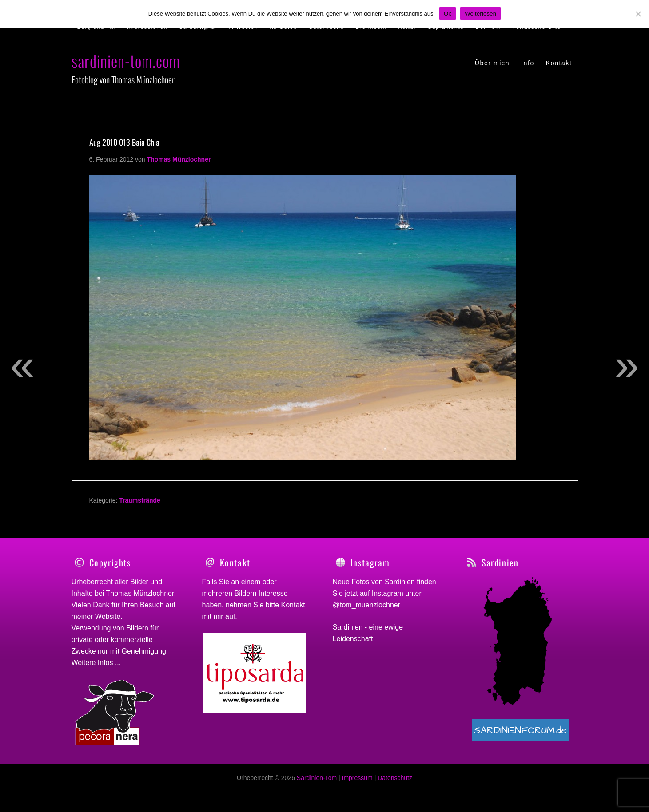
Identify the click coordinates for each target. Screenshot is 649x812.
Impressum (357, 783)
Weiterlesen (480, 14)
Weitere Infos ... (96, 663)
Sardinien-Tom (317, 783)
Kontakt (293, 605)
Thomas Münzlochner (140, 593)
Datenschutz (395, 783)
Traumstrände (140, 500)
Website (108, 616)
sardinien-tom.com (126, 61)
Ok (448, 14)
